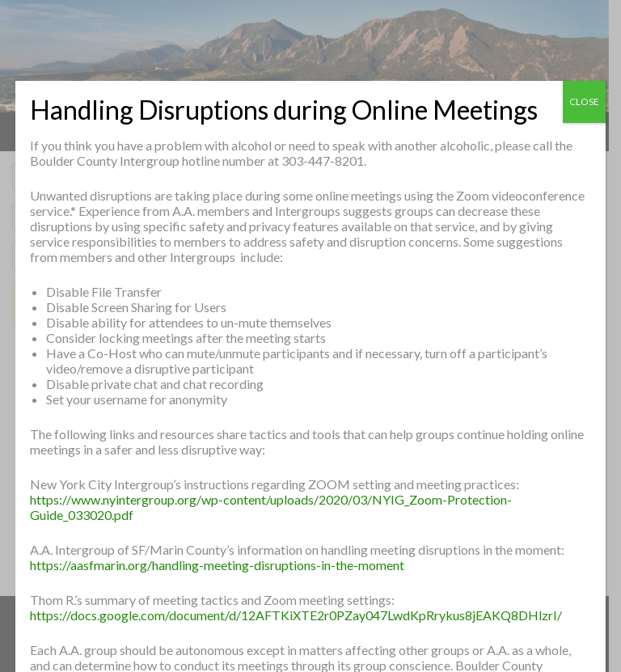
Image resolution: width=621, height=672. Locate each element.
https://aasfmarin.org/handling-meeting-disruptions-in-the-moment (217, 565)
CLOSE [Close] (584, 101)
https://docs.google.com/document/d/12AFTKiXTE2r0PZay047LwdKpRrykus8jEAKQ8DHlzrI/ (296, 615)
